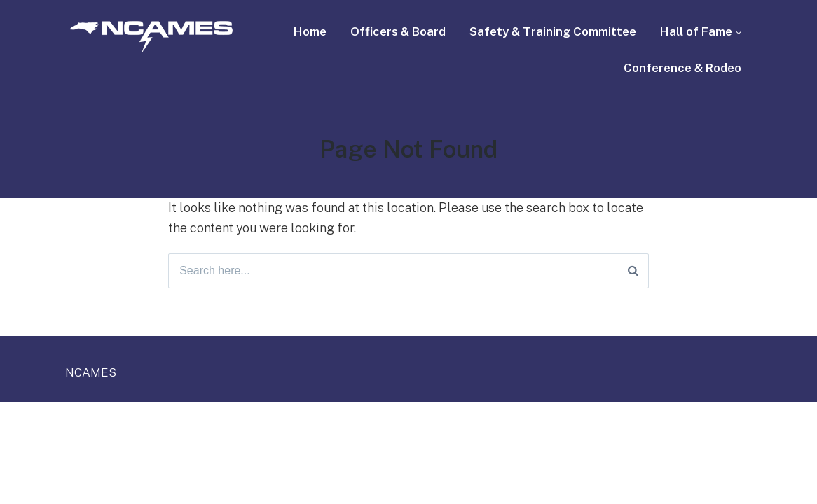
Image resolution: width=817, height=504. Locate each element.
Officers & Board (398, 31)
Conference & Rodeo (682, 68)
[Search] (633, 271)
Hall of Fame (696, 31)
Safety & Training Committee (553, 31)
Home (310, 31)
